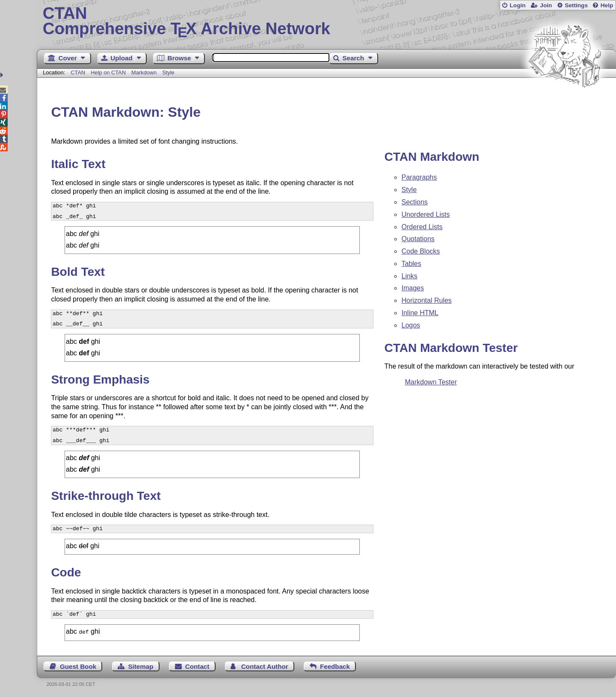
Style (168, 72)
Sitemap (141, 666)
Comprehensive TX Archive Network (327, 21)
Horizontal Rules (426, 300)
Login (517, 5)
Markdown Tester (431, 382)
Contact (197, 666)
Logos (411, 325)
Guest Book (78, 666)
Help (607, 5)
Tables (411, 264)
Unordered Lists (425, 214)
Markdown (144, 72)
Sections (414, 202)
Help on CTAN (108, 72)
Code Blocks (421, 251)
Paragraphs (419, 177)
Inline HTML (420, 313)
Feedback (335, 666)
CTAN (78, 72)
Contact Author (265, 666)
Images (412, 288)
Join (546, 5)
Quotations (418, 239)
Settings (576, 5)
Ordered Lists (422, 227)
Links (409, 276)
